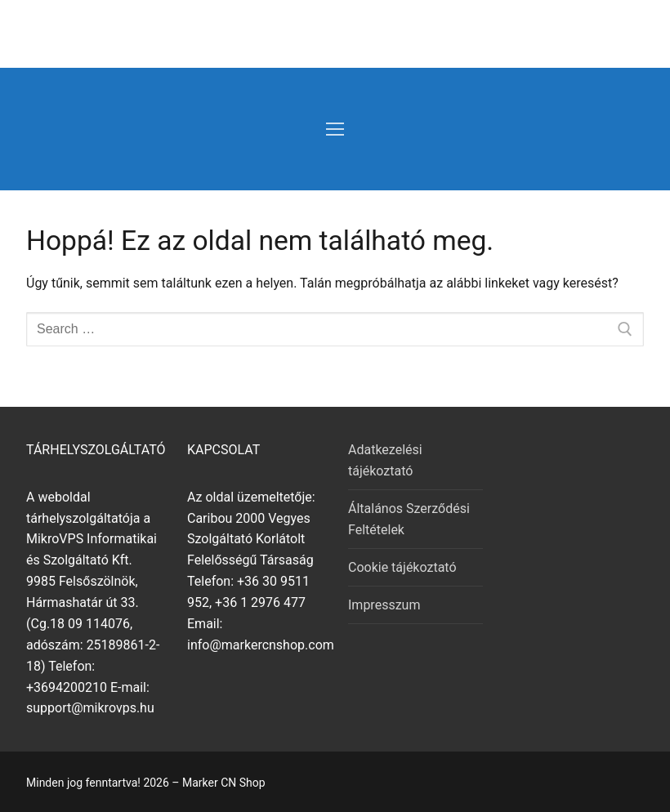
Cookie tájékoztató (402, 567)
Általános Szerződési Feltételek (409, 519)
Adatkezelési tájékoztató (385, 460)
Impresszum (384, 605)
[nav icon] (335, 129)
